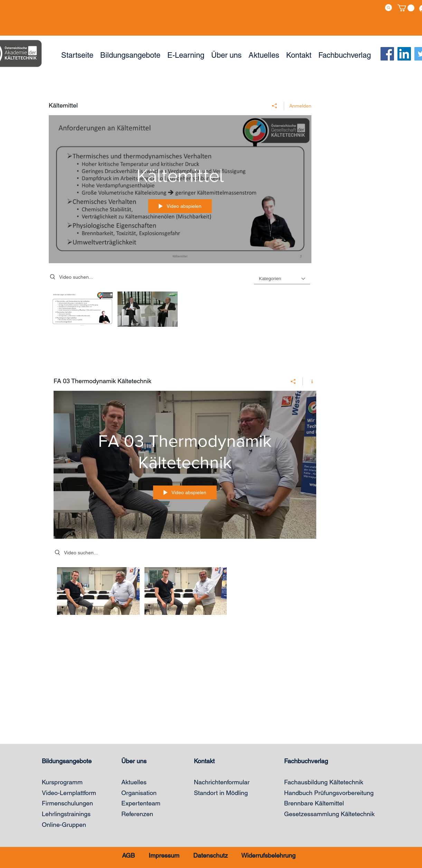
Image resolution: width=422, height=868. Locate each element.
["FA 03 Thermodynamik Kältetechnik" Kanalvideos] (185, 593)
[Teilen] (275, 106)
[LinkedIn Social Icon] (404, 54)
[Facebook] (387, 54)
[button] (406, 8)
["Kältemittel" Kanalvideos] (180, 311)
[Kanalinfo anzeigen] (310, 381)
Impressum (164, 855)
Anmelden (300, 106)
